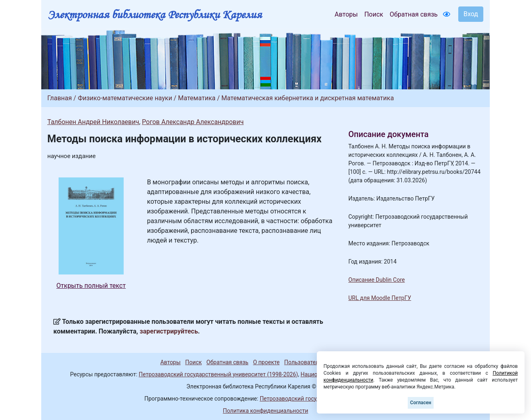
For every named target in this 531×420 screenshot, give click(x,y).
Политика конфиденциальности (265, 411)
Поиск (374, 14)
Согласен (421, 403)
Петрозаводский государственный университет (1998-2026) (218, 374)
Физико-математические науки (125, 98)
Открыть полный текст (91, 286)
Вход (471, 14)
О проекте (266, 362)
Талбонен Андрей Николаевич (93, 122)
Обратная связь (414, 14)
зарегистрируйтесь (169, 331)
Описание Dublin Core (377, 280)
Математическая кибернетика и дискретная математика (308, 98)
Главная (60, 98)
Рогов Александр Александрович (193, 122)
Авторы (346, 14)
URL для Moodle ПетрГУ (380, 298)
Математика (197, 98)
